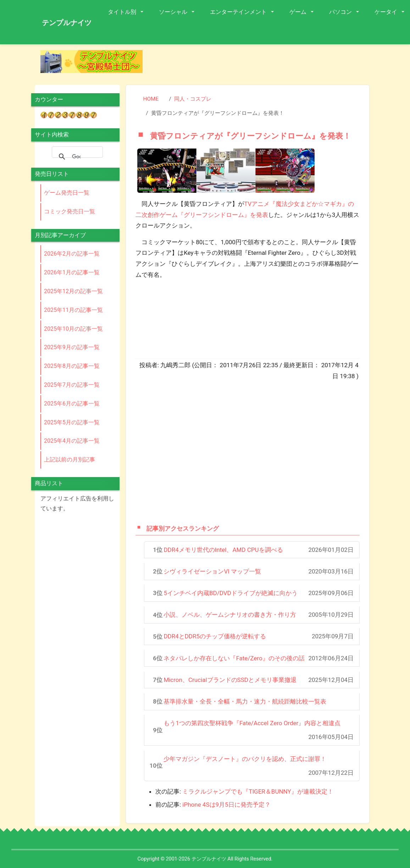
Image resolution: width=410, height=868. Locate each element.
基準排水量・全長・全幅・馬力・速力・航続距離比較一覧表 (245, 701)
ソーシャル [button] (174, 12)
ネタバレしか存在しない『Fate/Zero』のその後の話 (234, 658)
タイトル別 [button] (123, 12)
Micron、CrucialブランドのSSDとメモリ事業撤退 (230, 680)
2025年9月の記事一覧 (72, 347)
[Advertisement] (265, 302)
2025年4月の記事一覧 (72, 441)
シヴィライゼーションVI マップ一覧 (212, 571)
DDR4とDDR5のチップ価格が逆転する (215, 636)
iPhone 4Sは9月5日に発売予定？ (226, 805)
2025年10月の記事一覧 (73, 329)
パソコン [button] (341, 12)
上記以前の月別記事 (70, 460)
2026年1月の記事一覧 (72, 272)
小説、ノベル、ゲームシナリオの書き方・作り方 (230, 615)
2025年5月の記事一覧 (72, 422)
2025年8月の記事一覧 (72, 366)
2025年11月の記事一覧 (73, 310)
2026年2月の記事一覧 (72, 254)
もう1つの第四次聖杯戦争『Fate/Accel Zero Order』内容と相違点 (252, 723)
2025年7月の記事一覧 (72, 385)
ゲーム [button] (299, 12)
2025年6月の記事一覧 (72, 404)
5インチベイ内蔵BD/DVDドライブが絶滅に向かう (230, 593)
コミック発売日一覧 (70, 211)
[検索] (76, 157)
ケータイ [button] (387, 12)
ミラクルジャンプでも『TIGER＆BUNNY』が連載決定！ (258, 791)
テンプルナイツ (67, 23)
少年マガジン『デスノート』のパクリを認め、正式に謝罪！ (245, 759)
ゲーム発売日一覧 (67, 193)
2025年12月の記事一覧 (73, 291)
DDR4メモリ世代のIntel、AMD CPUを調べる (223, 550)
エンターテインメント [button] (239, 12)
